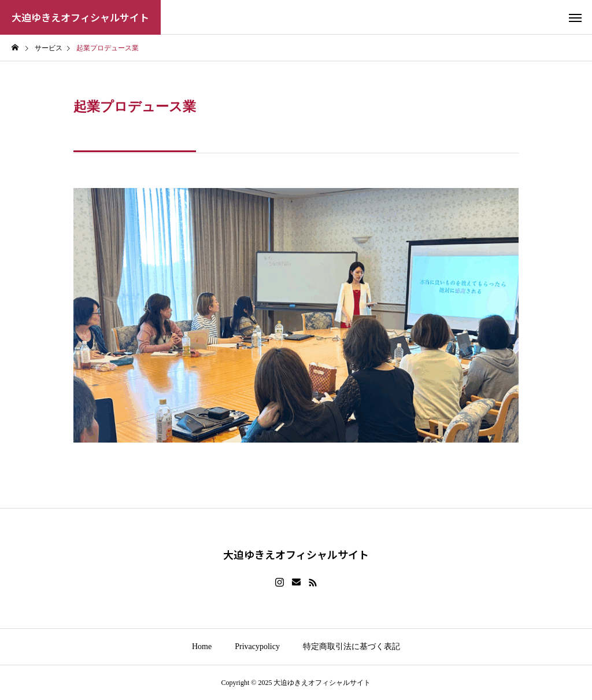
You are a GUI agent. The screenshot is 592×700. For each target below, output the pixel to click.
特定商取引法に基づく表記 (351, 646)
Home (202, 646)
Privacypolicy (257, 646)
